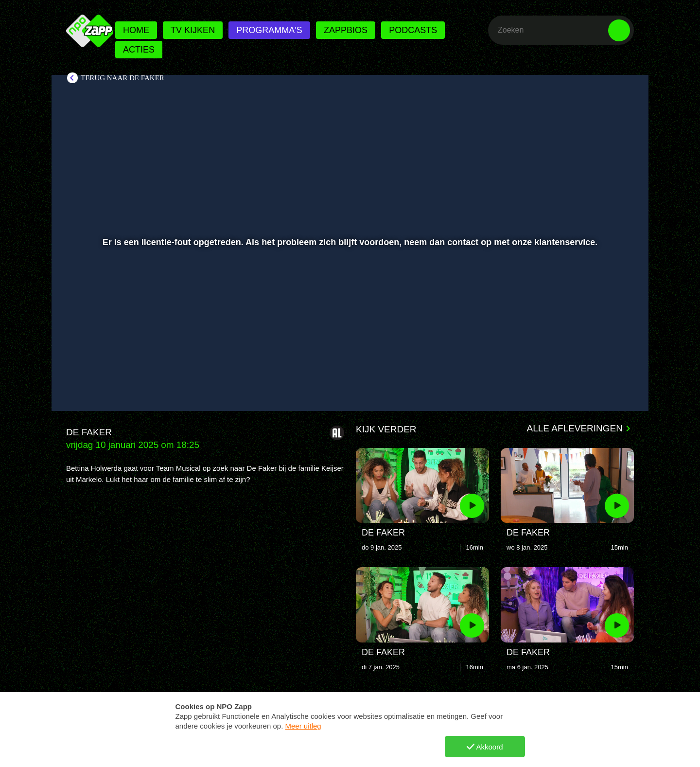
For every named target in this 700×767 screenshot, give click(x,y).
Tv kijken (193, 30)
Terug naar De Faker (122, 78)
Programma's (269, 30)
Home (136, 30)
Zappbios (346, 30)
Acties (139, 50)
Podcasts (413, 30)
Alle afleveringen (575, 428)
